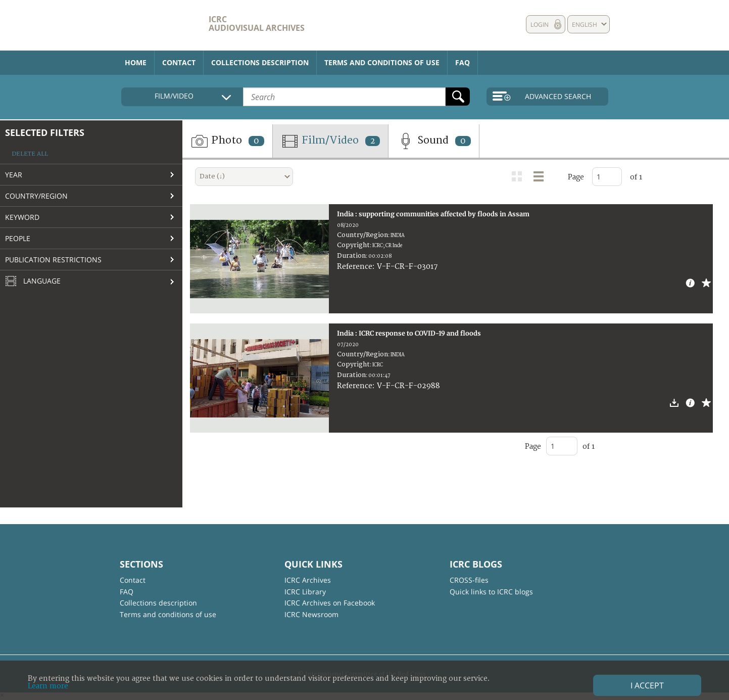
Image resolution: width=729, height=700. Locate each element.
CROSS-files (469, 580)
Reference (355, 267)
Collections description (260, 62)
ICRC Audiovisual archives (257, 24)
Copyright (353, 245)
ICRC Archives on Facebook (330, 603)
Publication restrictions (53, 260)
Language (33, 282)
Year (14, 175)
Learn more (48, 686)
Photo (227, 141)
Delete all (30, 154)
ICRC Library (305, 592)
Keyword (22, 217)
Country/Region (36, 196)
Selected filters (45, 132)
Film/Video (330, 141)
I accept (647, 685)
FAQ (463, 62)
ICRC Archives (308, 580)
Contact (179, 62)
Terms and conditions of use (382, 62)
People (18, 238)
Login (540, 25)
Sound (434, 141)
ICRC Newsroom (311, 614)
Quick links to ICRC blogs (491, 592)
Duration (351, 256)
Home (136, 62)
